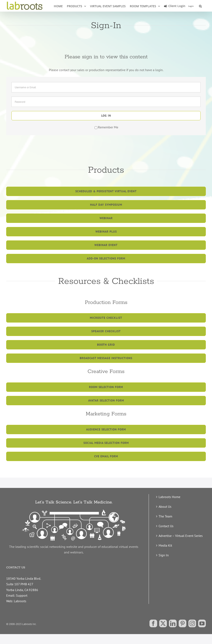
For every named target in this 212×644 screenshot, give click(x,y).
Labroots (20, 601)
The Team (165, 516)
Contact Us (166, 526)
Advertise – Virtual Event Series (181, 536)
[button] (200, 6)
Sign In (164, 555)
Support (22, 595)
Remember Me (106, 127)
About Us (165, 507)
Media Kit (165, 545)
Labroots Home (169, 497)
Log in (106, 116)
